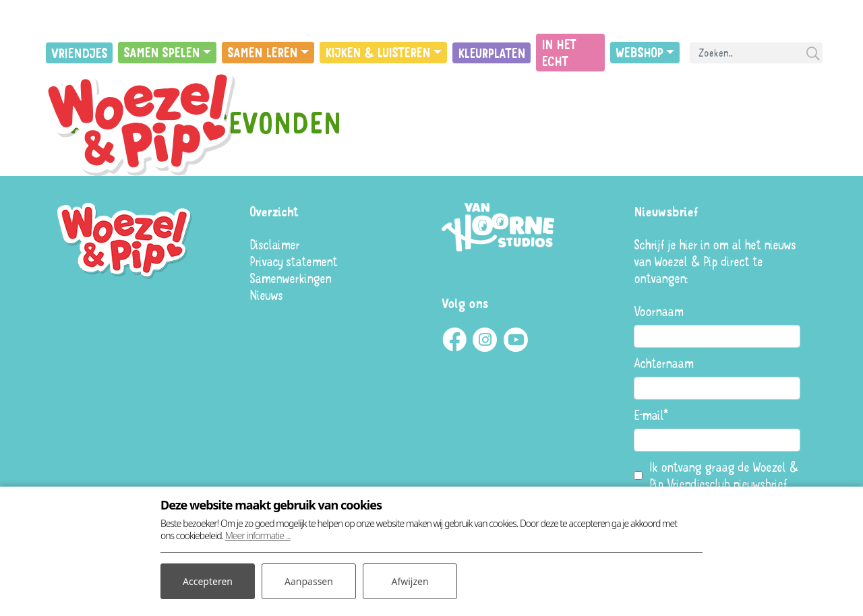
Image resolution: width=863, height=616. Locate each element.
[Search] (756, 53)
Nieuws (266, 295)
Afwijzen (410, 581)
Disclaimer (274, 244)
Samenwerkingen (290, 278)
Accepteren (208, 581)
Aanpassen (309, 581)
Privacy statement (293, 261)
